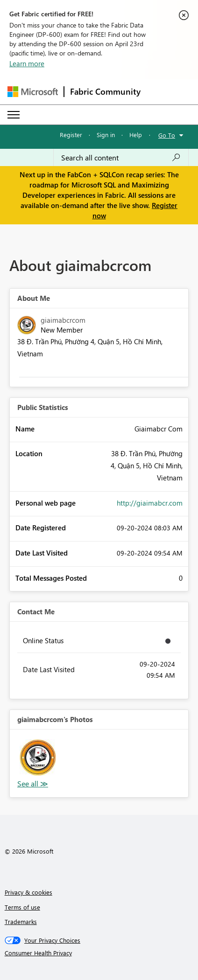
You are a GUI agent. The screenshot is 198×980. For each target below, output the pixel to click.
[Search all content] (121, 158)
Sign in (106, 135)
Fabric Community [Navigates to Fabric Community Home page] (105, 91)
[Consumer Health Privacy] (99, 953)
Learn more (27, 63)
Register (71, 135)
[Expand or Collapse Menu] (14, 115)
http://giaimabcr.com (150, 503)
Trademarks (21, 921)
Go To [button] (167, 135)
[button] (38, 758)
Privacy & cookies (28, 892)
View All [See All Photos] (33, 784)
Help (136, 135)
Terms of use (22, 907)
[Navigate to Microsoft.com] (33, 92)
